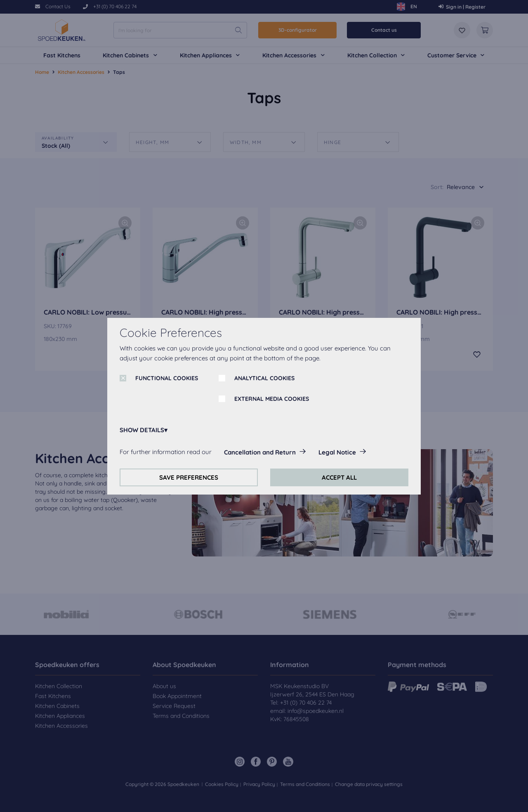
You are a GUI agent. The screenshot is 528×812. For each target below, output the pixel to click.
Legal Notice (337, 452)
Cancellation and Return (260, 452)
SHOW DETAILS (142, 430)
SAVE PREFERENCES (189, 477)
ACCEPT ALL (339, 477)
